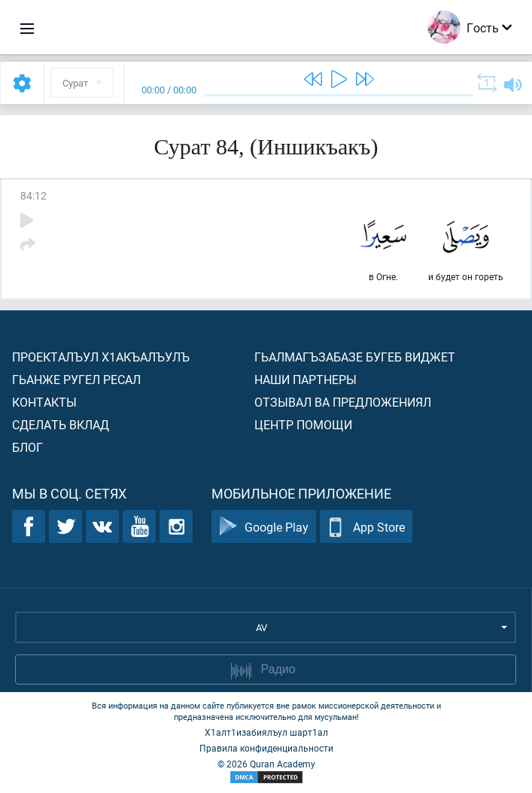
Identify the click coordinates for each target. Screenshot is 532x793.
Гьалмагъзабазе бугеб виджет (355, 357)
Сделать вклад (61, 424)
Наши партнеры (306, 379)
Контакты (44, 402)
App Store (366, 527)
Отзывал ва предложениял (343, 402)
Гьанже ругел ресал (76, 379)
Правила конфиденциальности (266, 748)
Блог (27, 447)
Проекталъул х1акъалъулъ (101, 357)
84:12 (33, 195)
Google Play (264, 527)
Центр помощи (303, 424)
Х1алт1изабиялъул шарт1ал (266, 732)
